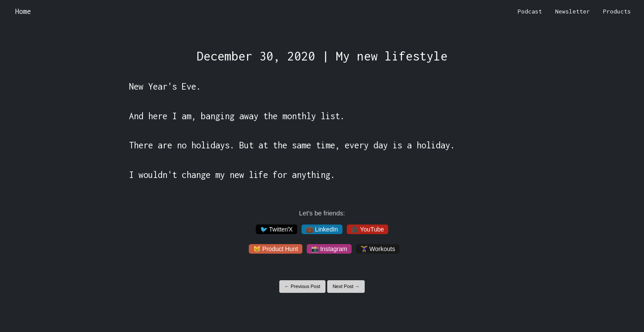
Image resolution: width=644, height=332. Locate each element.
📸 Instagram (329, 249)
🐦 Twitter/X (276, 229)
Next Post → (346, 286)
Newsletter (573, 11)
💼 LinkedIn (322, 229)
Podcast (530, 11)
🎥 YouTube (368, 229)
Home (23, 11)
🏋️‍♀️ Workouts (378, 249)
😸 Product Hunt (276, 249)
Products (617, 11)
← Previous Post (302, 286)
